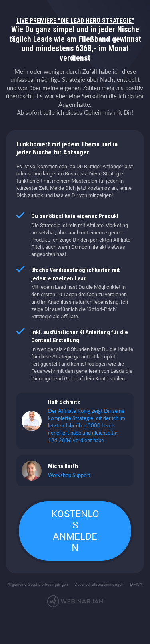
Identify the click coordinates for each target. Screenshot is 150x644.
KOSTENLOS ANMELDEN (75, 531)
